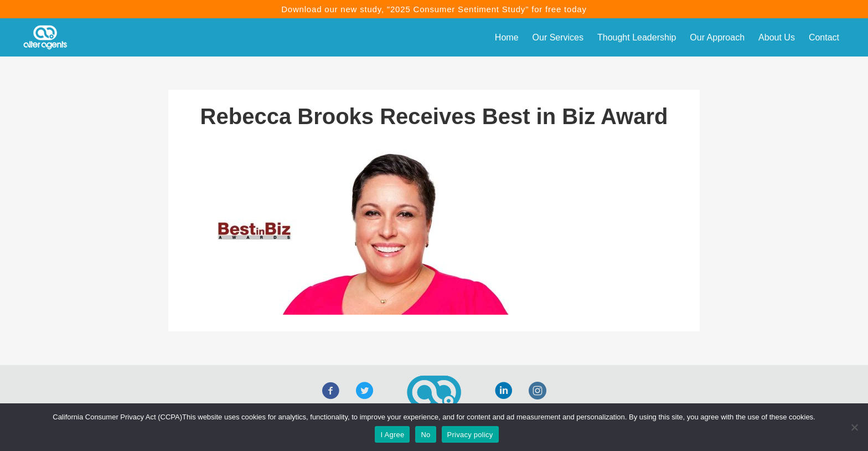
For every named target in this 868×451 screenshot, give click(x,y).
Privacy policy (470, 435)
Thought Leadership (637, 37)
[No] (854, 427)
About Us (777, 37)
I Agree (392, 435)
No (425, 435)
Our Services (558, 37)
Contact (824, 37)
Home (507, 37)
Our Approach (717, 37)
